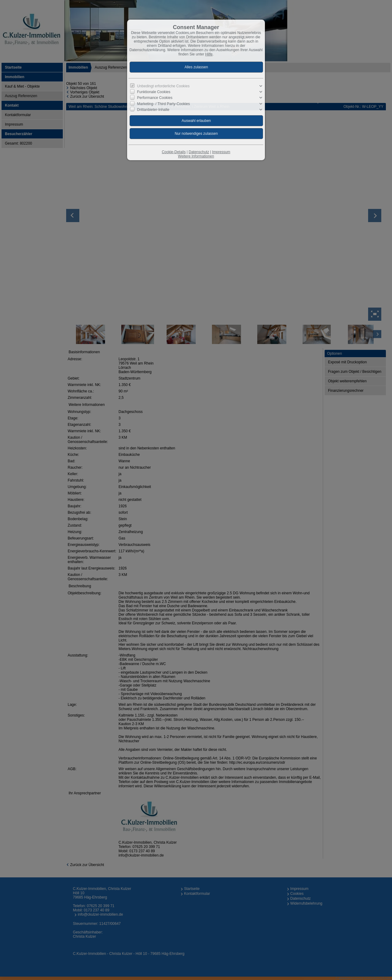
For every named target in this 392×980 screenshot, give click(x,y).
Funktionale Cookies (154, 92)
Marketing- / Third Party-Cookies (164, 104)
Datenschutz (199, 152)
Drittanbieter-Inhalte (153, 109)
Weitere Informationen (196, 156)
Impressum (221, 152)
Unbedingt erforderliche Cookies (163, 86)
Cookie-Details (174, 152)
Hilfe (209, 54)
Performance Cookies (155, 98)
